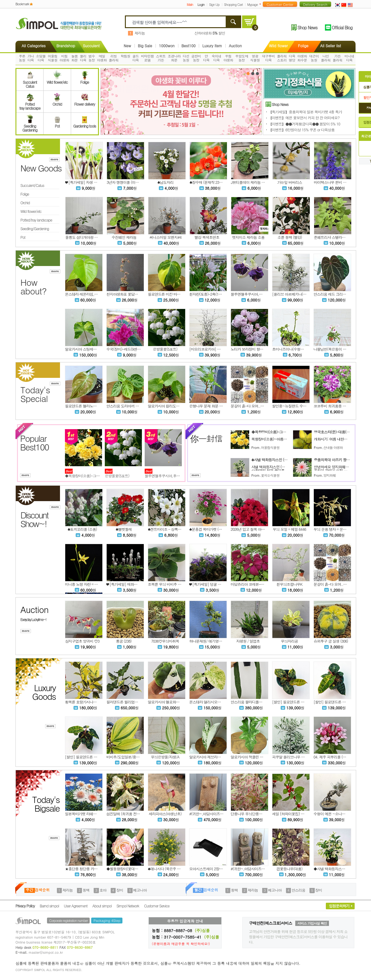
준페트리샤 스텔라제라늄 (333, 237)
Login (201, 4)
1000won (167, 46)
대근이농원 (314, 58)
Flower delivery (85, 102)
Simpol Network (128, 906)
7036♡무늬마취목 (165, 641)
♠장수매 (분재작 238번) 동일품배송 (216, 182)
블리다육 (83, 58)
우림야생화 (228, 58)
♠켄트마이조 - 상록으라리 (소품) (173, 529)
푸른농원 (22, 58)
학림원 (125, 56)
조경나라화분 (174, 58)
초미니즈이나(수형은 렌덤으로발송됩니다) (304, 349)
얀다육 (206, 58)
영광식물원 (255, 58)
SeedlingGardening (30, 126)
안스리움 (298, 890)
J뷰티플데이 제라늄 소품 (250, 182)
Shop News (307, 27)
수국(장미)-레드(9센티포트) (127, 349)
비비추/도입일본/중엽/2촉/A (128, 757)
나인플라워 (326, 58)
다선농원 (186, 58)
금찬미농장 (196, 58)
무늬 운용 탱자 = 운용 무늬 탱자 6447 (342, 529)
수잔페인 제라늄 (124, 237)
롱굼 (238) (124, 641)
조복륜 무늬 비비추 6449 (166, 584)
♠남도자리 (165, 182)
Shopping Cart (233, 4)
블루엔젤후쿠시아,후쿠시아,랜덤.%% (259, 294)
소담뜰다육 (41, 58)
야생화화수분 (302, 58)
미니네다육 (349, 58)
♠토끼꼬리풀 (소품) (82, 529)
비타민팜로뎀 (147, 58)
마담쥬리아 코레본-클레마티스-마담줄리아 (264, 584)
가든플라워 (337, 58)
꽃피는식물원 (270, 475)
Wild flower (278, 46)
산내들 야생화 (333, 448)
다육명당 (292, 58)
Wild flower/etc (57, 80)
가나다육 (31, 58)
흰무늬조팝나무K (289, 584)
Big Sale (145, 46)
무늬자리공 (290, 641)
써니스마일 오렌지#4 (165, 237)
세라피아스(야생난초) (165, 814)
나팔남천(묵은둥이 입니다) (334, 349)
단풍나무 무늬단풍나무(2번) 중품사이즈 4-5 (264, 814)
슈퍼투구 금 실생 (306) (331, 641)
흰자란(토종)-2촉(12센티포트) (212, 294)
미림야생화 (64, 58)
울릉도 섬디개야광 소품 (83, 237)
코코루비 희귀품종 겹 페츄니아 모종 (341, 406)
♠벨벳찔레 (124, 529)
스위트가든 (161, 58)
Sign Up (214, 4)
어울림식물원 (52, 58)
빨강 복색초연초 (207, 237)
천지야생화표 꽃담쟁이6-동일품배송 (134, 294)
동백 (86, 890)
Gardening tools (85, 124)
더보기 (261, 4)
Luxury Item (212, 46)
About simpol (102, 906)
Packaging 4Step (107, 921)
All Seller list (331, 46)
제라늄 (140, 33)
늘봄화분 (75, 58)
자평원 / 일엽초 (248, 641)
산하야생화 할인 (210, 33)
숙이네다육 (217, 58)
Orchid (57, 102)
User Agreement (76, 906)
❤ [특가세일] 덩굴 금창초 (209, 584)
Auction (235, 46)
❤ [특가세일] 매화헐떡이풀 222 (130, 584)
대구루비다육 (268, 58)
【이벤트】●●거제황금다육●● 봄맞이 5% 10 (304, 124)
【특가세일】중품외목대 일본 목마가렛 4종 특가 (305, 112)
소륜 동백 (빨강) (290, 237)
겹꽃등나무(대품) (289, 869)
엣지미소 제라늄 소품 (248, 237)
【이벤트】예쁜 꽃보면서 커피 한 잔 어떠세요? (304, 118)
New (127, 46)
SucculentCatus (30, 82)
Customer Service (157, 906)
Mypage (253, 4)
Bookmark (22, 4)
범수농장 (92, 58)
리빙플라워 (114, 58)
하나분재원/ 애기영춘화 (207, 641)
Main (190, 4)
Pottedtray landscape (30, 104)
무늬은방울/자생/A (165, 757)
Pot (57, 124)
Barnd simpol (49, 906)
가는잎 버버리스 (290, 182)
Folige (303, 46)
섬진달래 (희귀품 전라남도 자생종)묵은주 (138, 814)
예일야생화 (102, 58)
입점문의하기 (339, 906)
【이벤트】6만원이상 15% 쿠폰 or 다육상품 (301, 130)
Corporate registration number (68, 921)
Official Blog (342, 27)
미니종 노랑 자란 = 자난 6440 (87, 584)
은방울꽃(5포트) (165, 349)
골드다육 (136, 58)
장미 (120, 890)
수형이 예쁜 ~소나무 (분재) (334, 814)
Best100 (189, 46)
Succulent (91, 46)
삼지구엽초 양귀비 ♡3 (82, 641)
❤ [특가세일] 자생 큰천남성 (86, 182)
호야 (103, 890)
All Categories (34, 46)
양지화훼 (330, 475)
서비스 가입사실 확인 (312, 923)
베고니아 (140, 890)
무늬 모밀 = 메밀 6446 (289, 529)
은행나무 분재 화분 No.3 (208, 406)
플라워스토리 (282, 58)
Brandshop (66, 46)
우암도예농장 (242, 58)
